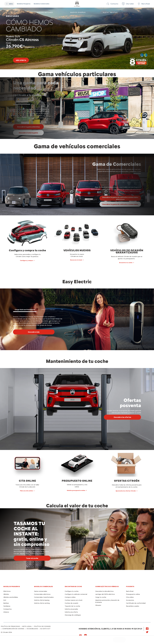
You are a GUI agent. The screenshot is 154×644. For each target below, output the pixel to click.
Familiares (7, 606)
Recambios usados (133, 606)
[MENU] (9, 4)
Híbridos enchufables (11, 597)
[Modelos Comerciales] (42, 4)
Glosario (98, 605)
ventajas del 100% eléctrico (105, 594)
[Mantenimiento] (78, 640)
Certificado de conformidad (136, 603)
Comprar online (70, 597)
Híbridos (6, 594)
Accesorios (130, 600)
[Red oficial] (143, 4)
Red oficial (130, 591)
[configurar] (119, 640)
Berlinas (6, 603)
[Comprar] (53, 640)
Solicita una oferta (71, 612)
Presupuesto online (133, 594)
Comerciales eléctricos (42, 594)
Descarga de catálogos (73, 615)
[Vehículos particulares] (18, 640)
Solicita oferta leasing (42, 600)
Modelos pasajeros (12, 587)
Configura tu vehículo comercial (76, 594)
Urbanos (6, 612)
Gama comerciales (41, 591)
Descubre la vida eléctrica (104, 591)
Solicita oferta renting (42, 603)
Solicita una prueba (71, 609)
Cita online (130, 597)
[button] (112, 4)
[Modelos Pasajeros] (24, 4)
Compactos (8, 609)
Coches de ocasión (71, 603)
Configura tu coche (72, 591)
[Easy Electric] (64, 640)
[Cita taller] (128, 4)
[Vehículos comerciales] (38, 640)
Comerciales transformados (44, 597)
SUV (5, 600)
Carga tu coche (101, 597)
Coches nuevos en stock (74, 600)
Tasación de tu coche (72, 606)
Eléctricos (7, 591)
